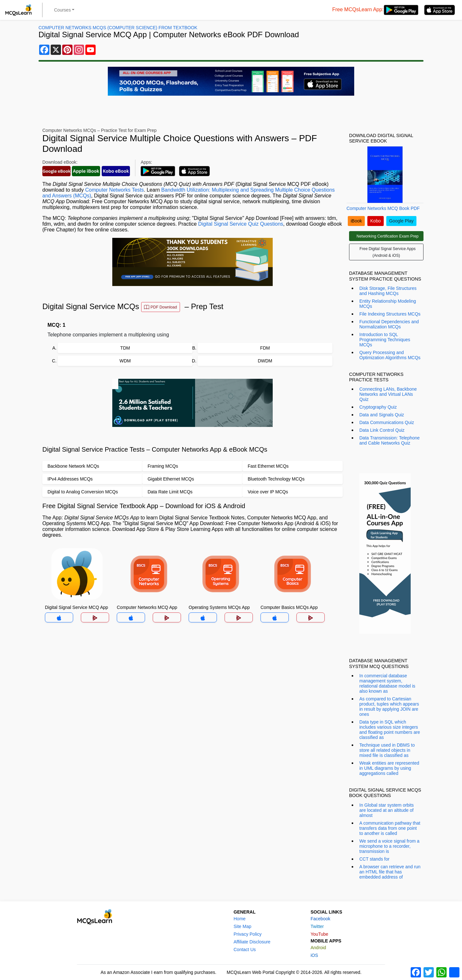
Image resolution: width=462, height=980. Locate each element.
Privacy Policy (248, 934)
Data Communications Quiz (387, 422)
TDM (125, 348)
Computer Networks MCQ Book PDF (383, 208)
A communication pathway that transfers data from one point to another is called (390, 828)
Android (318, 948)
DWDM (265, 361)
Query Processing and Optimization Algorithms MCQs (390, 355)
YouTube (319, 934)
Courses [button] (63, 10)
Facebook (320, 919)
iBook (356, 221)
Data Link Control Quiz (382, 430)
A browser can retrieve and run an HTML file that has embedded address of (390, 872)
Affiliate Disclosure (252, 942)
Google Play (401, 221)
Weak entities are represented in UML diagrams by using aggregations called (389, 768)
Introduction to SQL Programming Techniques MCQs (385, 340)
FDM (265, 348)
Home (240, 919)
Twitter (317, 926)
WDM (125, 361)
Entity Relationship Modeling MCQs (388, 304)
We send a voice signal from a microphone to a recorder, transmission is (389, 846)
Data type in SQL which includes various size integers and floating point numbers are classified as (390, 730)
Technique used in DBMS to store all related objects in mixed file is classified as (387, 750)
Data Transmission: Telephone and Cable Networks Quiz (389, 440)
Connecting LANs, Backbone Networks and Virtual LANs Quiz (388, 394)
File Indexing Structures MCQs (390, 314)
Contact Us (245, 950)
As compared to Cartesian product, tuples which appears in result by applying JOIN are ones (389, 707)
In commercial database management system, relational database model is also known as (387, 683)
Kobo (376, 221)
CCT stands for (374, 859)
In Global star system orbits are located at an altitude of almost (387, 810)
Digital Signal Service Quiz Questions (241, 224)
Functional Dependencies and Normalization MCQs (389, 324)
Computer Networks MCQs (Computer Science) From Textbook (118, 28)
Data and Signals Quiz (382, 415)
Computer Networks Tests (114, 190)
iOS (314, 955)
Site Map (242, 926)
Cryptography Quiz (378, 407)
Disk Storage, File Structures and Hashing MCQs (388, 291)
